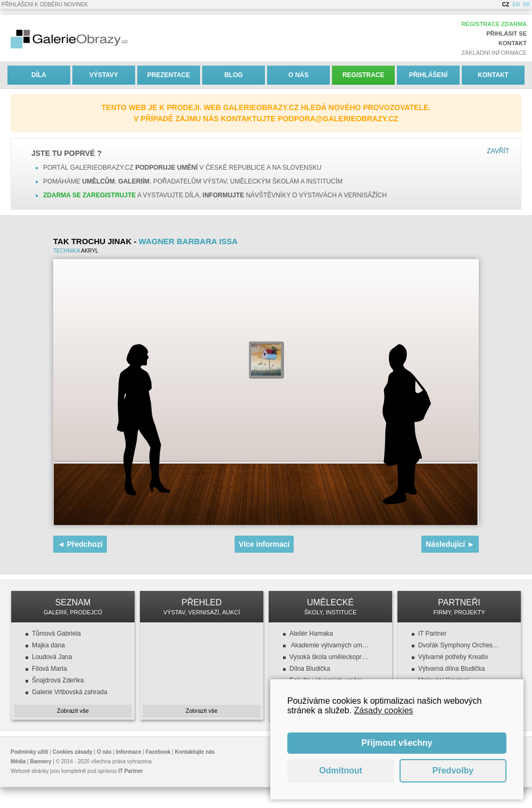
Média (18, 761)
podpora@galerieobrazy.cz (338, 119)
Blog (234, 75)
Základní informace (494, 53)
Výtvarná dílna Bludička (451, 669)
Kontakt (513, 43)
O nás (298, 75)
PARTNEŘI (459, 607)
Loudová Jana (52, 657)
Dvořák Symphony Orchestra (459, 645)
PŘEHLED (202, 607)
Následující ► (450, 544)
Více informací (264, 544)
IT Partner (432, 634)
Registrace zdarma (494, 24)
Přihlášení (429, 75)
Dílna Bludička (310, 669)
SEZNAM (73, 607)
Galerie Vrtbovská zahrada (70, 692)
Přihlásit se (506, 34)
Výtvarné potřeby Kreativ (453, 657)
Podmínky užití (30, 752)
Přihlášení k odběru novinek (45, 5)
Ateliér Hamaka (311, 634)
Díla (39, 75)
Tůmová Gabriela (56, 634)
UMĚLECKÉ (330, 607)
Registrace (364, 75)
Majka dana (48, 645)
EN (516, 5)
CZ (506, 5)
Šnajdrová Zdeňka (58, 680)
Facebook (158, 752)
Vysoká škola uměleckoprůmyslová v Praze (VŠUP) (330, 657)
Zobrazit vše (73, 711)
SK (527, 5)
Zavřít (498, 151)
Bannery (41, 761)
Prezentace (169, 75)
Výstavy (104, 75)
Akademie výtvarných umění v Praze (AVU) (330, 645)
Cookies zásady (73, 752)
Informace (129, 752)
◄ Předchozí (80, 544)
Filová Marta (49, 669)
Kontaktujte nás (195, 752)
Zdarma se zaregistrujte (89, 195)
